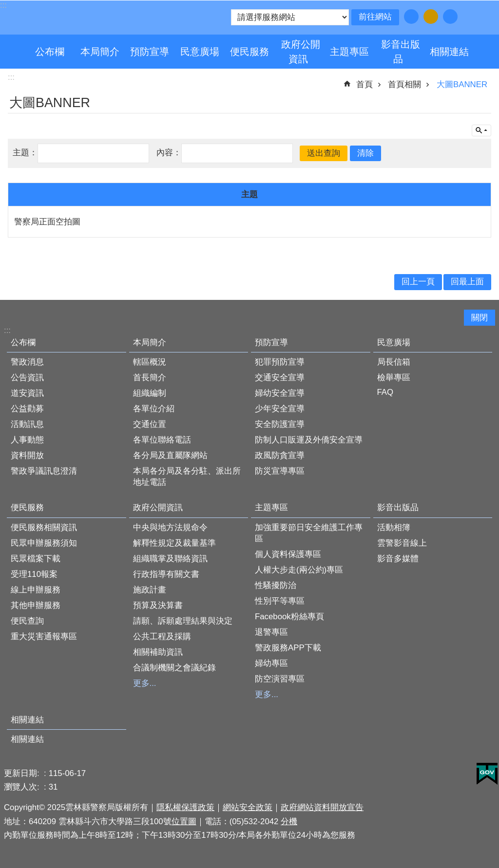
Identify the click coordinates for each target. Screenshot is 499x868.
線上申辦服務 (36, 590)
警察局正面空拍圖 (47, 222)
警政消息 (27, 362)
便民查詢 (27, 621)
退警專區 (271, 632)
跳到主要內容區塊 (5, 5)
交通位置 (150, 424)
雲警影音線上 (402, 543)
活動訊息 (27, 424)
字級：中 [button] (431, 17)
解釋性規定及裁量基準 (174, 543)
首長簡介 (150, 378)
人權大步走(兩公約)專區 (299, 570)
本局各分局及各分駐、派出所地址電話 (187, 477)
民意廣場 (200, 52)
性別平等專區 (280, 601)
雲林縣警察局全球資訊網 (94, 18)
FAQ (385, 392)
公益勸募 (27, 409)
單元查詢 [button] (481, 130)
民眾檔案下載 (36, 559)
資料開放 (27, 455)
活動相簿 (394, 527)
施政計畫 (150, 590)
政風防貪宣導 (280, 455)
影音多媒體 (398, 559)
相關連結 (449, 52)
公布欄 (50, 52)
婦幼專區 (271, 663)
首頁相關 (404, 84)
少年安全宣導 (280, 409)
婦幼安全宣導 (280, 393)
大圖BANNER (462, 84)
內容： (169, 153)
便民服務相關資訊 (44, 527)
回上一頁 (418, 282)
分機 (289, 822)
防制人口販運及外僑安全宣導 (309, 440)
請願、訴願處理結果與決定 (183, 621)
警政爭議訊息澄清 (44, 471)
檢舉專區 (394, 378)
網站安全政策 (248, 807)
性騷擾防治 (276, 585)
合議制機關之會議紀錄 (174, 668)
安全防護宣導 (280, 424)
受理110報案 (34, 574)
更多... (145, 683)
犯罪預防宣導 (280, 362)
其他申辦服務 (36, 605)
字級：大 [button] (450, 17)
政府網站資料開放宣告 (322, 807)
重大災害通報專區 (44, 637)
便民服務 (249, 52)
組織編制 (150, 393)
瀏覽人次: (23, 787)
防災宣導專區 (280, 471)
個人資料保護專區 (288, 554)
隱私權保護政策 (185, 807)
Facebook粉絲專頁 (289, 617)
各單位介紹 (154, 409)
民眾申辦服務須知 (44, 543)
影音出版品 (401, 52)
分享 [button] (480, 17)
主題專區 (349, 52)
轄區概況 (150, 362)
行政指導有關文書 (166, 574)
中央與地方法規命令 (170, 527)
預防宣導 (150, 52)
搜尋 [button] (467, 17)
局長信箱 (394, 362)
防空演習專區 (280, 679)
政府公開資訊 (301, 52)
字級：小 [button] (411, 17)
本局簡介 (100, 52)
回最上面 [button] (467, 282)
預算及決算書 (158, 605)
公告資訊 (27, 378)
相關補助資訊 (158, 652)
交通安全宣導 (280, 378)
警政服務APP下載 (288, 648)
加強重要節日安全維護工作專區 (309, 533)
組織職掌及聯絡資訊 (170, 559)
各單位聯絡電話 (162, 440)
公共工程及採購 (162, 637)
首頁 (365, 84)
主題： (25, 153)
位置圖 (184, 822)
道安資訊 (27, 393)
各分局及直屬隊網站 (170, 455)
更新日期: (23, 773)
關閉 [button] (480, 318)
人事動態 (27, 440)
